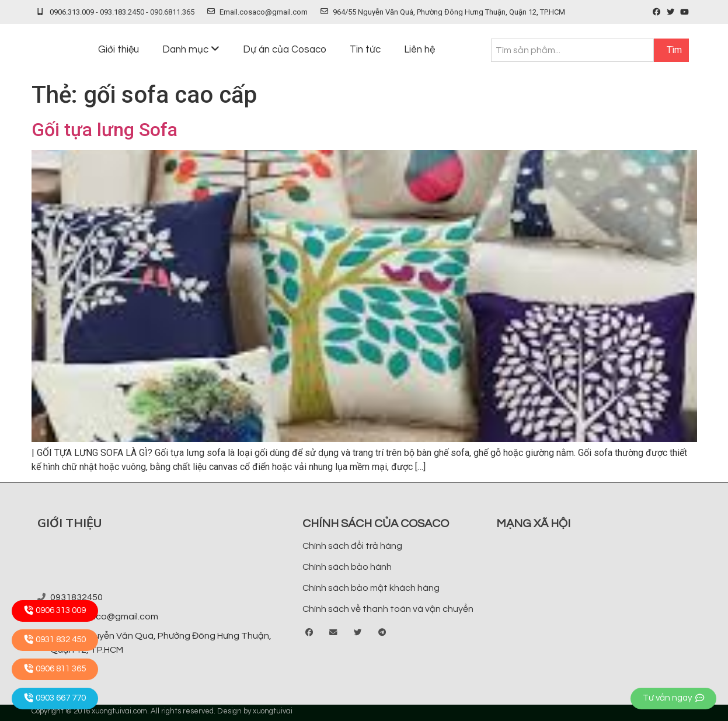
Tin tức (365, 50)
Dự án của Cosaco (285, 50)
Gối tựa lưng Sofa (105, 130)
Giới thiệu (119, 50)
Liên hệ (419, 50)
